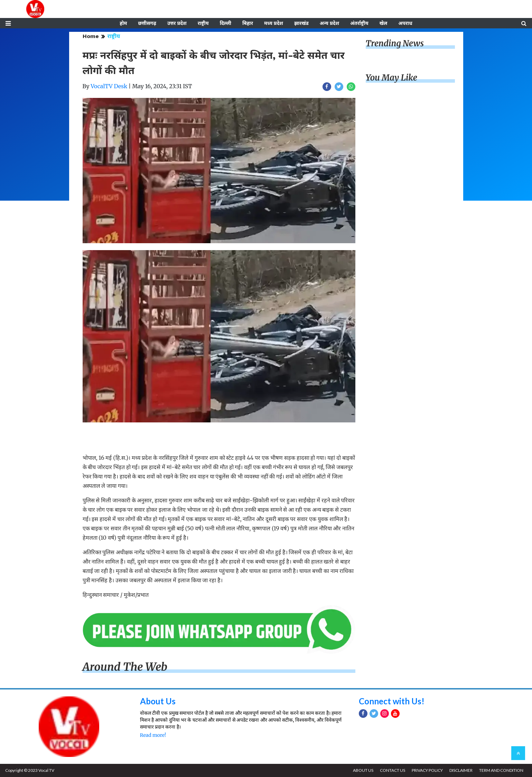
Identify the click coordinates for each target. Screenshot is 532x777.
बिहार (248, 23)
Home (91, 36)
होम (123, 23)
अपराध (405, 23)
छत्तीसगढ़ (147, 23)
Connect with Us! (392, 701)
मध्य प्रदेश (274, 23)
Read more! (153, 735)
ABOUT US (363, 770)
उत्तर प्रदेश (177, 23)
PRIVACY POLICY (427, 770)
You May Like (392, 78)
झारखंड (301, 23)
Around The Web (125, 667)
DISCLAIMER (461, 770)
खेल (384, 23)
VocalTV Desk (109, 86)
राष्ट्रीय (203, 23)
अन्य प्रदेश (329, 23)
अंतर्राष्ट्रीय (359, 23)
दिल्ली (226, 23)
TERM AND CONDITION (501, 770)
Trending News (395, 43)
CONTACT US (393, 770)
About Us (158, 701)
